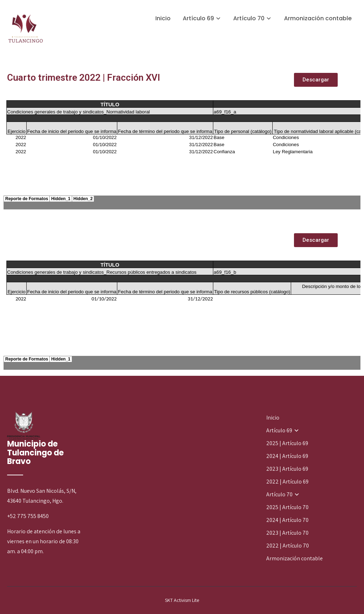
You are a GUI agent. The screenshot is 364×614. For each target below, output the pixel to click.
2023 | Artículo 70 (287, 533)
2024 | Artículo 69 (287, 456)
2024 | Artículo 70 (287, 520)
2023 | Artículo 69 (287, 469)
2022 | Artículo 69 (287, 482)
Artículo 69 (198, 18)
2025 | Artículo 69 (287, 443)
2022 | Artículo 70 (288, 546)
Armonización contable (318, 18)
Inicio (163, 18)
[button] (316, 80)
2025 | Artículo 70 (287, 507)
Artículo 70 (249, 18)
